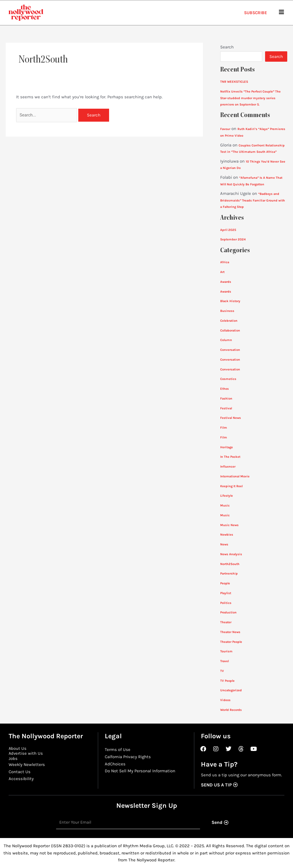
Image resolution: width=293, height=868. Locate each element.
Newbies (227, 535)
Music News (230, 525)
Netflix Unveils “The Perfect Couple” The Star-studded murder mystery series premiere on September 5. (251, 98)
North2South (230, 564)
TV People (228, 681)
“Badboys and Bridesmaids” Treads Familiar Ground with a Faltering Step (253, 200)
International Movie (235, 476)
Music (225, 505)
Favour (225, 129)
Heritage (227, 447)
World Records (231, 710)
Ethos (224, 389)
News (224, 544)
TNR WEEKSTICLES (234, 82)
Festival (226, 408)
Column (226, 340)
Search (227, 47)
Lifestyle (227, 496)
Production (229, 612)
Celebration (229, 321)
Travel (225, 661)
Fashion (226, 399)
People (225, 583)
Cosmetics (228, 379)
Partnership (229, 574)
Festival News (231, 418)
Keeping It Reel (232, 486)
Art (222, 272)
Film (224, 428)
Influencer (228, 467)
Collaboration (230, 331)
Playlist (226, 593)
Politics (226, 603)
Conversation (230, 350)
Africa (225, 262)
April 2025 (228, 230)
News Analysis (231, 554)
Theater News (231, 632)
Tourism (226, 651)
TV (222, 671)
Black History (230, 301)
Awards (226, 282)
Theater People (231, 642)
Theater (226, 622)
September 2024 (233, 239)
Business (227, 311)
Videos (225, 700)
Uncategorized (231, 690)
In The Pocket (230, 457)
